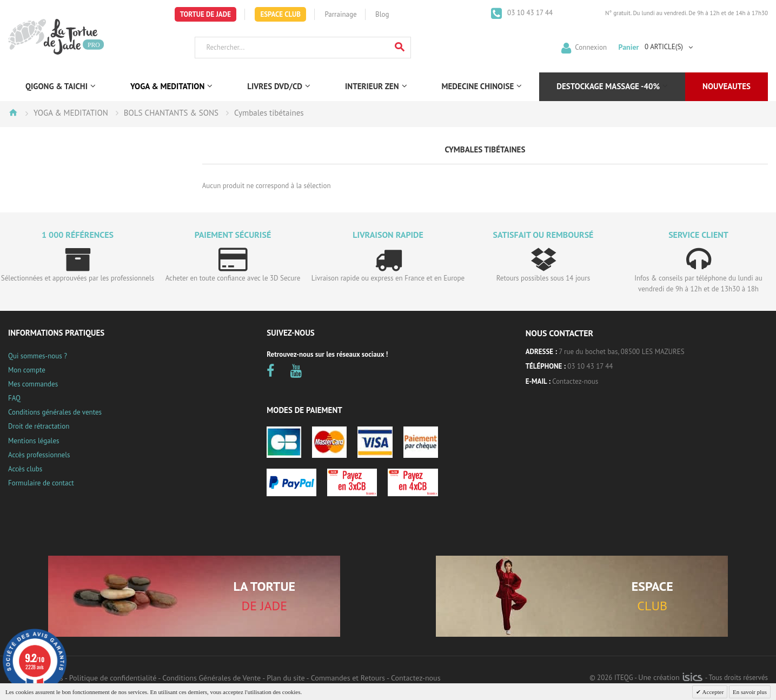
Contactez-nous (575, 381)
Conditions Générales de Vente (211, 678)
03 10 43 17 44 (529, 13)
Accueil (13, 112)
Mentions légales (34, 441)
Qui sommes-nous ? (38, 356)
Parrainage (340, 14)
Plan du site (286, 678)
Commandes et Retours (348, 678)
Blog (382, 14)
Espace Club (280, 14)
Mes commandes (33, 384)
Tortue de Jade (205, 14)
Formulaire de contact (41, 483)
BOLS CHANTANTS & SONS (171, 113)
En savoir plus (750, 692)
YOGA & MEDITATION (71, 113)
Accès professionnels (39, 455)
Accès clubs (25, 469)
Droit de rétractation (39, 426)
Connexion (591, 47)
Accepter (712, 692)
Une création (670, 677)
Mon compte (27, 370)
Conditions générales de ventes (55, 412)
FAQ (14, 398)
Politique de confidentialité (113, 678)
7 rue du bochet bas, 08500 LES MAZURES (621, 352)
